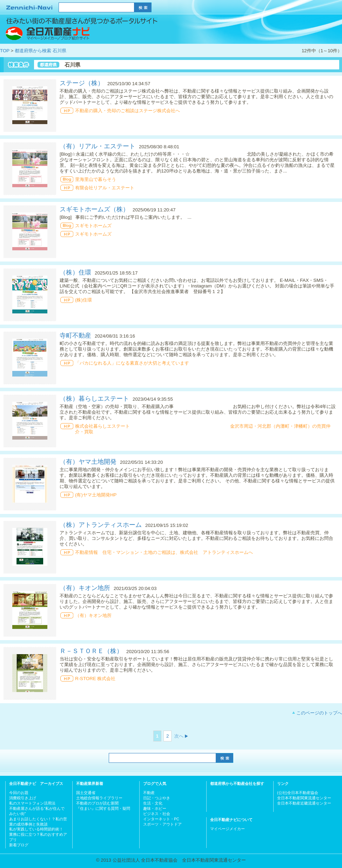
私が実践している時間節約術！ (36, 829)
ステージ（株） (82, 83)
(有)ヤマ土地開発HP (96, 495)
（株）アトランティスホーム (101, 525)
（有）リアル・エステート (98, 146)
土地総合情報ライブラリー (99, 798)
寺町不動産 (75, 335)
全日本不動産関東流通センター (304, 798)
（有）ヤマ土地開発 (88, 462)
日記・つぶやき (157, 798)
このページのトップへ (319, 713)
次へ (179, 736)
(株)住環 (83, 300)
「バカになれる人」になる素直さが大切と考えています (132, 363)
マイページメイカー (227, 829)
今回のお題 (19, 793)
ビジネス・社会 (157, 814)
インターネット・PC (161, 819)
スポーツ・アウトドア (162, 824)
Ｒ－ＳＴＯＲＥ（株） (91, 651)
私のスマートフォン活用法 (32, 803)
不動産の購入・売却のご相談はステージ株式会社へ (128, 111)
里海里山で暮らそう (96, 179)
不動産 (149, 793)
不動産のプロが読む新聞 (97, 803)
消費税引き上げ (23, 798)
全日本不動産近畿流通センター (304, 803)
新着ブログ (19, 845)
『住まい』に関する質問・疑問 (103, 808)
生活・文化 (153, 803)
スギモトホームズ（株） (94, 209)
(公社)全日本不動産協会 (298, 793)
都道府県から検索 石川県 (41, 51)
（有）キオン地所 (85, 588)
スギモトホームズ (93, 226)
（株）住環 (75, 272)
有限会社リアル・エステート (105, 188)
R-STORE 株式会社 (95, 679)
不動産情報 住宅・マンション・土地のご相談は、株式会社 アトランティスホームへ (164, 552)
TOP (5, 51)
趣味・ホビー (155, 808)
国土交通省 (86, 793)
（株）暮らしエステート (94, 399)
